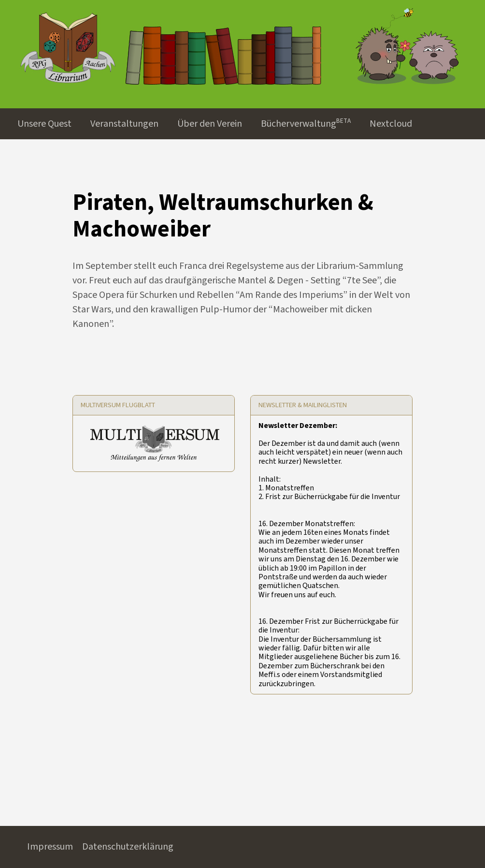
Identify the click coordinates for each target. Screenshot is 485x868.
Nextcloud (391, 124)
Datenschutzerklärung (128, 847)
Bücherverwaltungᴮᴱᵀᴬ (306, 124)
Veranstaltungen (124, 124)
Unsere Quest (44, 124)
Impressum (50, 847)
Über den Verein (210, 124)
